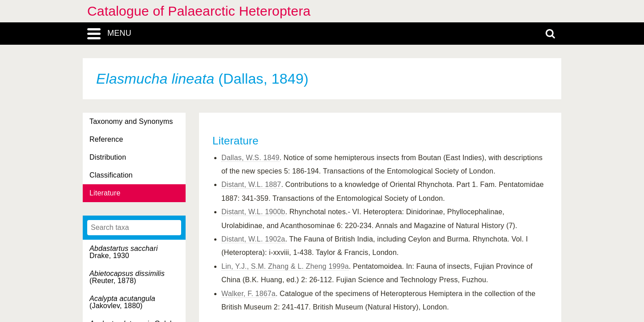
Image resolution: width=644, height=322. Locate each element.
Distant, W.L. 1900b (253, 212)
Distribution (108, 157)
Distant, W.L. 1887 (251, 184)
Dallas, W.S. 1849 (250, 158)
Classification (111, 175)
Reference (106, 139)
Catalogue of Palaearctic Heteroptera (199, 11)
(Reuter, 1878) (127, 277)
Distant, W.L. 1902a (253, 239)
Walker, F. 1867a (248, 294)
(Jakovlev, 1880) (122, 302)
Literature (105, 193)
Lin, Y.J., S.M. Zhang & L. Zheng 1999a (285, 266)
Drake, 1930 (124, 252)
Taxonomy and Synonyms (131, 121)
